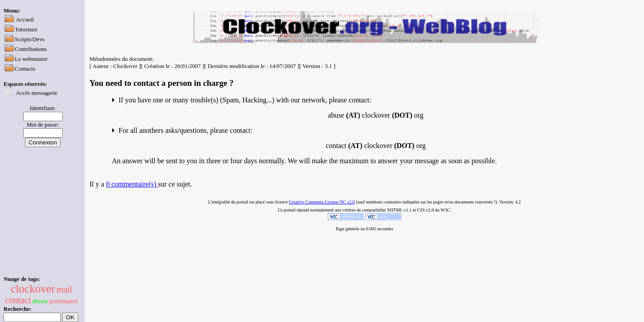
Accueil (25, 19)
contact (18, 300)
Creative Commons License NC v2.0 (322, 202)
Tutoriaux (26, 29)
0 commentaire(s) (132, 184)
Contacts (25, 69)
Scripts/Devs (30, 39)
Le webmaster (31, 59)
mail (64, 289)
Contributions (31, 49)
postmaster (64, 301)
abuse (40, 301)
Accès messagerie (37, 93)
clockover (33, 289)
